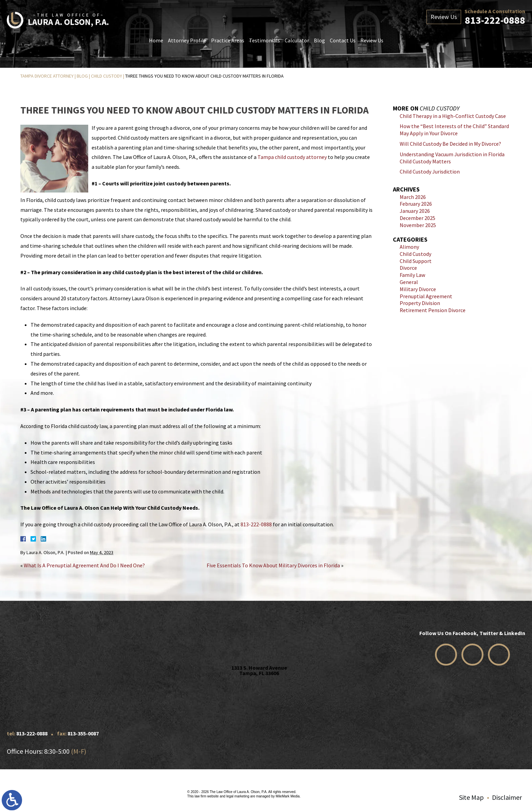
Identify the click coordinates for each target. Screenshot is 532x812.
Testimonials (264, 40)
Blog (319, 40)
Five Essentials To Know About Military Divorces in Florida (273, 565)
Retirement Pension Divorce (433, 310)
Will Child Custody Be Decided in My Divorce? (450, 144)
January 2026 (415, 211)
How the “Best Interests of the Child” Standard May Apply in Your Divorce (454, 130)
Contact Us (343, 40)
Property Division (420, 303)
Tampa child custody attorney (292, 157)
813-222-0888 (495, 20)
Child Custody (107, 76)
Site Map (471, 797)
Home (156, 40)
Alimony (409, 247)
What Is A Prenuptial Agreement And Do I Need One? (84, 565)
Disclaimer (507, 797)
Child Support (416, 261)
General (409, 282)
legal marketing (238, 796)
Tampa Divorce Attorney (47, 76)
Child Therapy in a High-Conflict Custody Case (453, 116)
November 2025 (418, 225)
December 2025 (417, 218)
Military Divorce (418, 289)
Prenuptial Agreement (426, 296)
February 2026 (416, 204)
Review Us (372, 40)
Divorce (408, 268)
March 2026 (413, 197)
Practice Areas (228, 40)
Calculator (297, 40)
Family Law (412, 275)
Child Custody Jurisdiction (430, 171)
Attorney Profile (187, 40)
